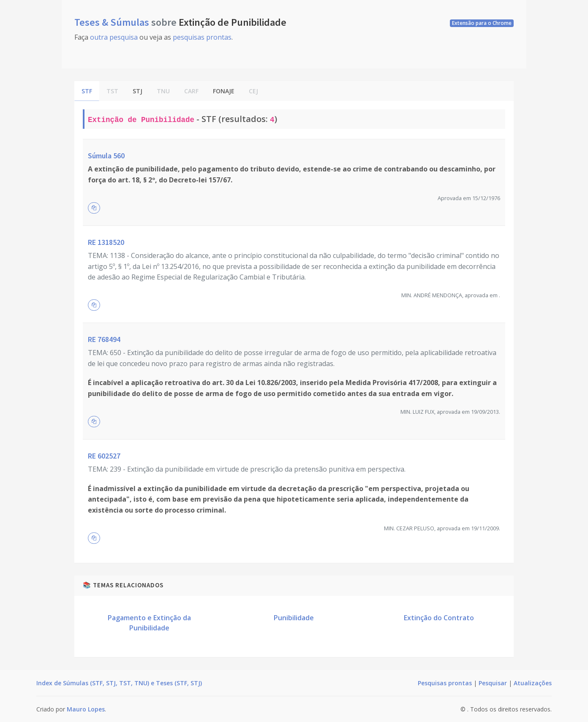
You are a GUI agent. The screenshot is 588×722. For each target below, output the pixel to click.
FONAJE (224, 91)
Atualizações (533, 683)
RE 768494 (104, 339)
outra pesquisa (114, 37)
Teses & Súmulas (113, 22)
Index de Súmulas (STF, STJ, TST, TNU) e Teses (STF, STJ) (119, 683)
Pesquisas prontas (445, 683)
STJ (137, 91)
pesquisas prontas (202, 37)
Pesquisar (493, 683)
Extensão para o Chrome (482, 23)
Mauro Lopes (86, 709)
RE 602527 (104, 456)
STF (87, 91)
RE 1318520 (106, 242)
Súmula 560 (106, 156)
